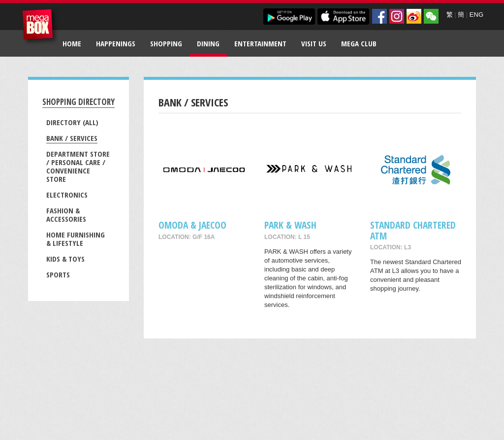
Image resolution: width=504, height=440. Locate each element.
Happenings (116, 43)
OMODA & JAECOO (192, 225)
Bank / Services (72, 138)
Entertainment (260, 43)
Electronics (67, 195)
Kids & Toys (65, 259)
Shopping (166, 43)
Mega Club (359, 43)
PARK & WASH (290, 225)
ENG (476, 15)
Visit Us (314, 43)
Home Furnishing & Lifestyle (76, 239)
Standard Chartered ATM (413, 230)
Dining (208, 43)
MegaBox (40, 27)
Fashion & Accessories (66, 215)
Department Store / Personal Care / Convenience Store (78, 166)
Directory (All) (72, 122)
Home (72, 43)
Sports (58, 274)
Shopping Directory (79, 102)
